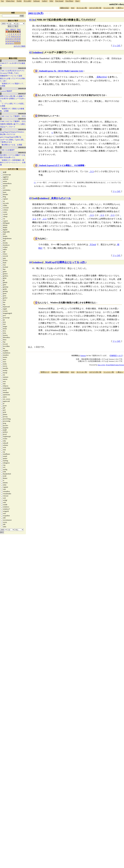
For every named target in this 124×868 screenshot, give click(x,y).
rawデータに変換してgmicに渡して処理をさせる (12, 141)
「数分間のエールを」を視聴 (11, 145)
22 (9, 41)
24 (13, 41)
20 (20, 39)
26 (17, 41)
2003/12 (13, 29)
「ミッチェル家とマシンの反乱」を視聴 (13, 105)
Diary (77, 1)
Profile (19, 1)
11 (15, 36)
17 (13, 39)
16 (11, 39)
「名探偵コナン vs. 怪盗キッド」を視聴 (12, 85)
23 (11, 41)
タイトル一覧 (82, 8)
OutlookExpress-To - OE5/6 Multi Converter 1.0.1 (61, 71)
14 (6, 39)
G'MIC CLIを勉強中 (7, 150)
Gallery (45, 1)
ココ (92, 171)
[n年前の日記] (52, 13)
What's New (10, 1)
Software (37, 1)
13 (20, 36)
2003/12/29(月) (36, 13)
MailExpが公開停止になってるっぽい (66, 262)
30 (11, 43)
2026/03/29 (22, 68)
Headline (55, 372)
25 (15, 41)
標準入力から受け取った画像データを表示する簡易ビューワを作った (13, 99)
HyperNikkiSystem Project (115, 365)
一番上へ (120, 372)
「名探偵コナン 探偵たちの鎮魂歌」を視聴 (12, 110)
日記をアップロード (8, 127)
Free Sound (59, 1)
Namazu (83, 356)
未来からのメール (61, 198)
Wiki (51, 1)
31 (13, 43)
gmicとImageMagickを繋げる (11, 137)
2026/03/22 (22, 152)
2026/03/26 (22, 114)
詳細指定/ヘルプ (116, 356)
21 (6, 41)
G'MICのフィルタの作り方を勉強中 (13, 64)
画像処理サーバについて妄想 (11, 76)
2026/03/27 (22, 94)
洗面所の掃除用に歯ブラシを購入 (13, 124)
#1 (31, 20)
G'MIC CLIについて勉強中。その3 (13, 116)
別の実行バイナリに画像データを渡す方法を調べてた (13, 156)
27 (20, 41)
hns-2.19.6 (101, 365)
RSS (73, 8)
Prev (7, 29)
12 (17, 36)
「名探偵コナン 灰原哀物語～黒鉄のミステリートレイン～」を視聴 (13, 162)
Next (19, 29)
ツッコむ (117, 45)
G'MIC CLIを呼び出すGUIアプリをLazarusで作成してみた (12, 72)
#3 (31, 198)
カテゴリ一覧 (13, 169)
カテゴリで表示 (20, 46)
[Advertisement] (107, 392)
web (35, 198)
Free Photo (69, 1)
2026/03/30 (22, 61)
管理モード (45, 372)
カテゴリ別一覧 (95, 8)
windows (38, 52)
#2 (31, 52)
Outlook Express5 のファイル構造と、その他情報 (62, 165)
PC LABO (28, 1)
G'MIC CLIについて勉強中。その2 (13, 121)
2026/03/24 (22, 129)
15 (9, 39)
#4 (31, 262)
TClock (93, 244)
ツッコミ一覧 (109, 8)
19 (17, 39)
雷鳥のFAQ (102, 77)
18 (15, 39)
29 (9, 43)
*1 (35, 183)
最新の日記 (65, 8)
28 (6, 43)
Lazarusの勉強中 (6, 91)
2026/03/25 (22, 119)
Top (2, 1)
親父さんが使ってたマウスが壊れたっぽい (13, 80)
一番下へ (120, 8)
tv (34, 20)
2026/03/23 (22, 147)
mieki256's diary (117, 4)
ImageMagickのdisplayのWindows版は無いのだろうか (12, 133)
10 (13, 36)
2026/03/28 (22, 88)
